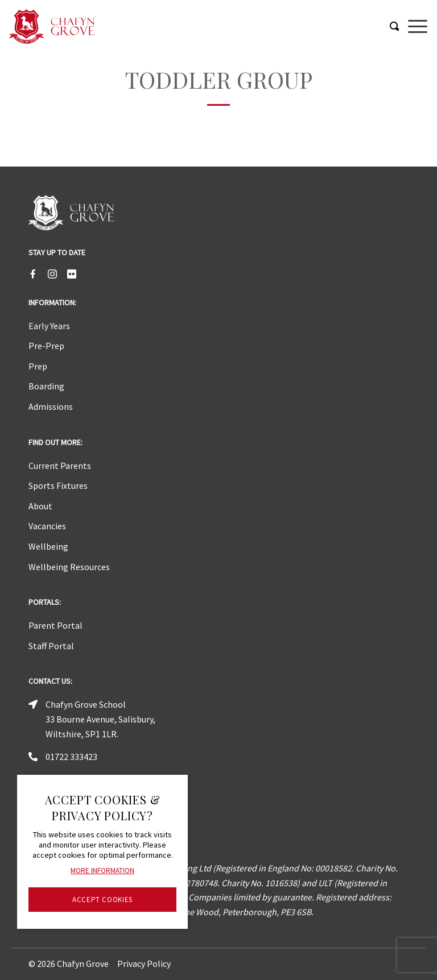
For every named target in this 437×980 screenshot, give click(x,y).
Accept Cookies (102, 900)
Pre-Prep (46, 346)
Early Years (49, 326)
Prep (38, 366)
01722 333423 (71, 757)
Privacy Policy (144, 964)
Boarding (46, 386)
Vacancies (47, 526)
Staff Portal (51, 646)
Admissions (51, 406)
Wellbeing (48, 546)
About (40, 506)
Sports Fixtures (58, 485)
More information (102, 871)
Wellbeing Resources (69, 567)
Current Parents (60, 466)
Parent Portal (55, 625)
